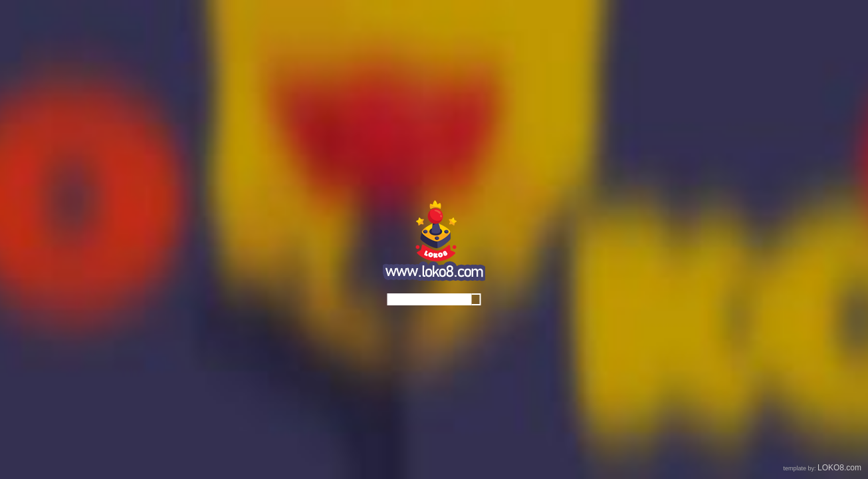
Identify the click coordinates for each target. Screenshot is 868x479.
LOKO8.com (839, 468)
